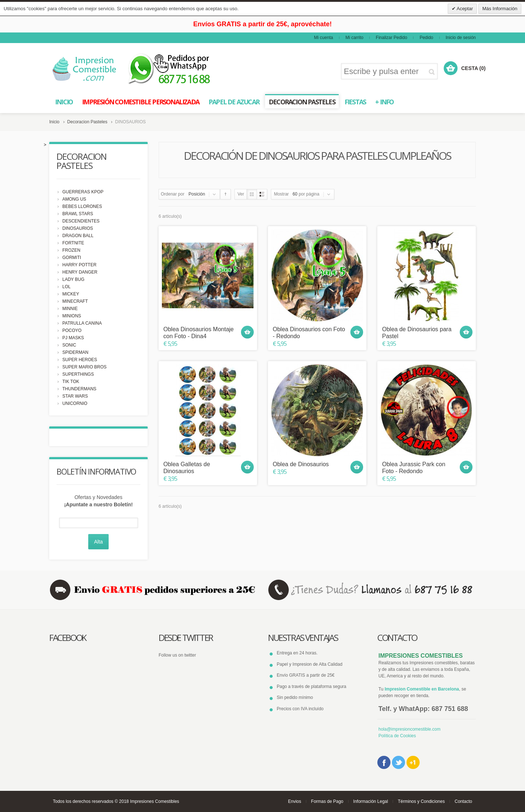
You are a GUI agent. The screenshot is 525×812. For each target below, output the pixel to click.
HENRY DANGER (80, 272)
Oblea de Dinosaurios (301, 464)
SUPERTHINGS (78, 374)
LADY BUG (73, 279)
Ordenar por (173, 194)
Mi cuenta (323, 38)
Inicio (54, 122)
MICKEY (71, 294)
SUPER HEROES (80, 360)
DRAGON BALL (78, 236)
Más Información (500, 9)
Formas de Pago (327, 801)
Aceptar (464, 9)
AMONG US (74, 199)
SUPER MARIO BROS (84, 367)
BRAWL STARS (78, 214)
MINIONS (72, 316)
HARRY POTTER (79, 265)
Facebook (384, 762)
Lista (262, 194)
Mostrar (281, 194)
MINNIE (70, 309)
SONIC (69, 345)
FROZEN (71, 250)
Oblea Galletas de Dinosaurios (187, 468)
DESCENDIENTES (81, 221)
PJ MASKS (73, 338)
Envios (295, 801)
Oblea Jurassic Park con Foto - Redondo (414, 468)
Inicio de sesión (461, 38)
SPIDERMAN (75, 352)
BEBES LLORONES (82, 206)
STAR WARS (75, 396)
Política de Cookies (397, 736)
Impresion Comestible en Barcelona (422, 689)
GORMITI (72, 258)
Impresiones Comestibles (155, 801)
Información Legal (371, 801)
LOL (67, 287)
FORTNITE (73, 243)
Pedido (426, 38)
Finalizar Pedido (392, 38)
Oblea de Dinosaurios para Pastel (417, 333)
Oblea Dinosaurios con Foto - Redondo (309, 333)
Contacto (463, 801)
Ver (241, 194)
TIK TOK (71, 382)
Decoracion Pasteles (87, 122)
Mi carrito (354, 38)
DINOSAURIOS (78, 228)
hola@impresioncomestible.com (409, 729)
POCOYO (72, 330)
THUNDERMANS (79, 389)
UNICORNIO (75, 403)
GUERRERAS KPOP (83, 192)
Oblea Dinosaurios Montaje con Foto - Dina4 (199, 333)
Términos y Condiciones (421, 801)
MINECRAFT (75, 301)
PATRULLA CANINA (82, 323)
